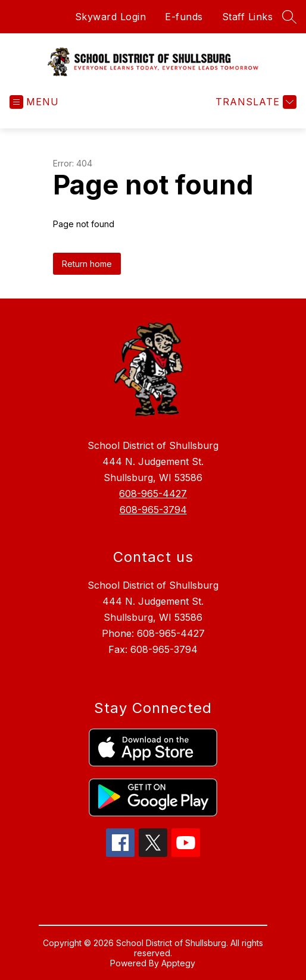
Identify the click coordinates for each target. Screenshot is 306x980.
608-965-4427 (153, 494)
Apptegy (178, 963)
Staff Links (248, 17)
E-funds (184, 17)
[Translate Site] (255, 102)
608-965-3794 (153, 510)
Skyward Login (111, 17)
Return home (87, 264)
